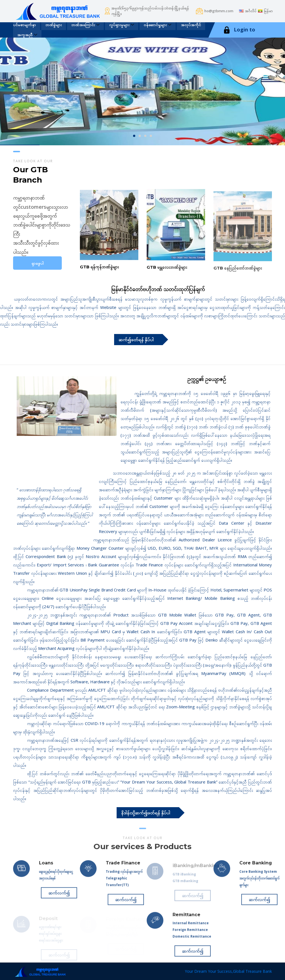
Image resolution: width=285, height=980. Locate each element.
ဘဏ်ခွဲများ (54, 25)
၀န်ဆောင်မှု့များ (155, 25)
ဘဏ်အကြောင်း (83, 25)
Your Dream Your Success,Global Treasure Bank (228, 971)
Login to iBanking (239, 37)
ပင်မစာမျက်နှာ (24, 25)
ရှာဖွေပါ (38, 263)
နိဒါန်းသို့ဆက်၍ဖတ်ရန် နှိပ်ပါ (146, 813)
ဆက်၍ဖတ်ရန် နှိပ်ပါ (136, 340)
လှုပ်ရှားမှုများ (119, 25)
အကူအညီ (25, 35)
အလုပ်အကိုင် (191, 25)
